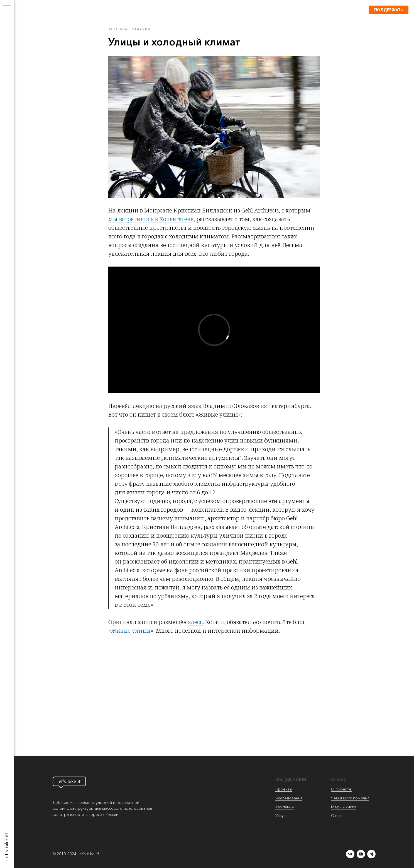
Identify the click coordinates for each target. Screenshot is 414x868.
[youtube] (361, 854)
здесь (195, 622)
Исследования (289, 798)
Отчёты (338, 816)
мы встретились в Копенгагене (151, 219)
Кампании (285, 807)
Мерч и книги (344, 807)
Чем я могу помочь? (350, 798)
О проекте (341, 789)
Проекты (284, 789)
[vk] (350, 854)
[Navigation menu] (7, 8)
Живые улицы (131, 631)
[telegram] (371, 854)
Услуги (281, 816)
